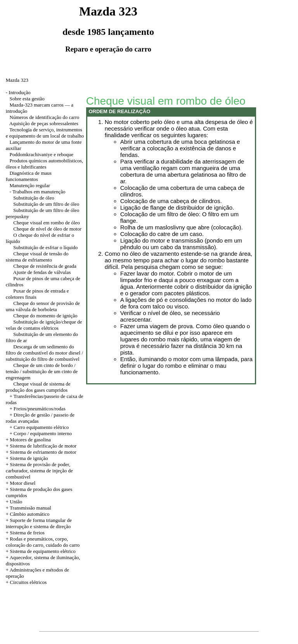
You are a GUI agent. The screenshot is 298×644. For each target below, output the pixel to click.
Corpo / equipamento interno (43, 433)
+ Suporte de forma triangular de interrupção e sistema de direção (39, 523)
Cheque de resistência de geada (45, 266)
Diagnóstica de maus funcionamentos (29, 176)
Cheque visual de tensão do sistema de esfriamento (37, 257)
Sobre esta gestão (27, 99)
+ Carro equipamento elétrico (39, 427)
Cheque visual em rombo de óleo (47, 223)
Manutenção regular (30, 185)
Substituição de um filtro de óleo (46, 204)
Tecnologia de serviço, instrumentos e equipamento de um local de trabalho (45, 133)
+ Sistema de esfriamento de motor (41, 452)
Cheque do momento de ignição (45, 316)
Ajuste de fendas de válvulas (42, 272)
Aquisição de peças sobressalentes (44, 123)
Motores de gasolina (30, 440)
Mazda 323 (17, 80)
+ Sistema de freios (25, 533)
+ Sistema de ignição (27, 458)
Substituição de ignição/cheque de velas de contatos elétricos (44, 325)
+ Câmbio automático (28, 514)
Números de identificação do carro (45, 117)
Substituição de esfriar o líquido (45, 247)
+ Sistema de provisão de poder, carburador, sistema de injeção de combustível (39, 471)
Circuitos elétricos (28, 582)
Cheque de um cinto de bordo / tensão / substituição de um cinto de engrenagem (42, 371)
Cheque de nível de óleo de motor (47, 229)
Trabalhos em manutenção (39, 192)
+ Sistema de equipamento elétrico (41, 551)
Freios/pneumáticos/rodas (40, 409)
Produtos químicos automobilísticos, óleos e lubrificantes (44, 164)
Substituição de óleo (34, 198)
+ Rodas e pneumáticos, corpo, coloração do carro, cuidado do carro (43, 542)
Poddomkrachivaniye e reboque (42, 154)
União (16, 502)
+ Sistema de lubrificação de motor (41, 446)
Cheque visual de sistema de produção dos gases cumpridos (38, 387)
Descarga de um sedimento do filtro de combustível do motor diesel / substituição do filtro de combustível (44, 353)
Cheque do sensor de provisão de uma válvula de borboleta (43, 306)
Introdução (19, 92)
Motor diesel (23, 483)
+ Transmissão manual (29, 508)
